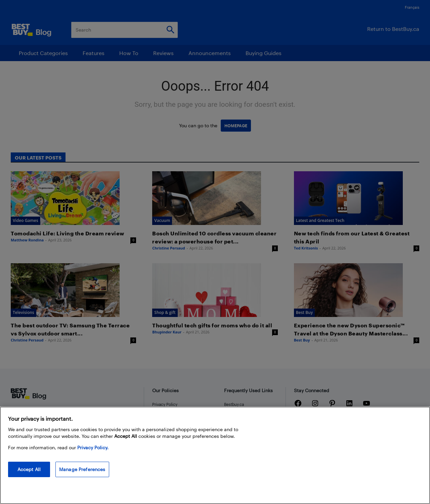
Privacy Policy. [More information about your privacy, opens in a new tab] (93, 447)
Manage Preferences (82, 469)
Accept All (29, 469)
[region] (215, 455)
